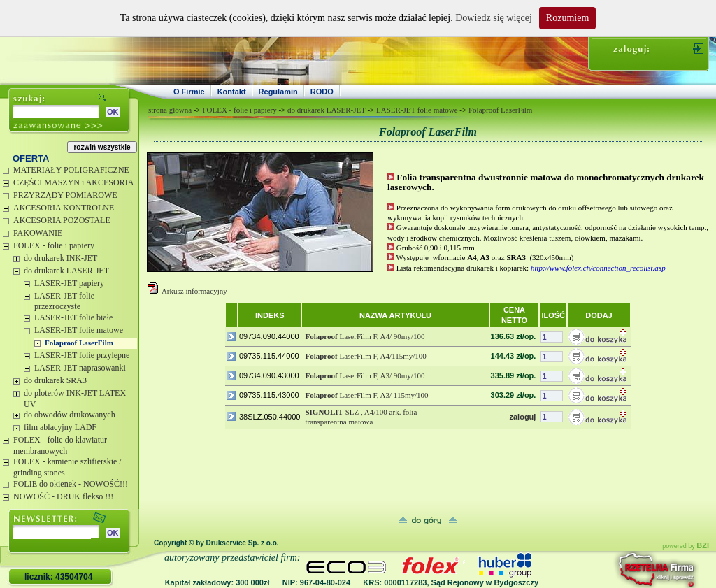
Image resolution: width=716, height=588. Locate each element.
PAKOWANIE (38, 233)
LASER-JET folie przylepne (82, 355)
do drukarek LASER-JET (66, 271)
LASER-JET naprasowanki (80, 368)
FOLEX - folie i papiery (54, 245)
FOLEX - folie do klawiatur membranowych (60, 445)
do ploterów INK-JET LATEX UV (75, 399)
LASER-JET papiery (69, 283)
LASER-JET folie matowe (79, 330)
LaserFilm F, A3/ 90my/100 (365, 375)
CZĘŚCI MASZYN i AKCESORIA (73, 182)
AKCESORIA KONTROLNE (64, 208)
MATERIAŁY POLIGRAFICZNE (71, 170)
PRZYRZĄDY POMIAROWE (65, 195)
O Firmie (189, 92)
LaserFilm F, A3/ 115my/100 (366, 395)
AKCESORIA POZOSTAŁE (62, 220)
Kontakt (232, 92)
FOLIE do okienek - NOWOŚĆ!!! (71, 484)
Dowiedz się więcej (494, 18)
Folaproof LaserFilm (79, 343)
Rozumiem (567, 18)
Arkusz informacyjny (194, 291)
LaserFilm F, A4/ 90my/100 (365, 336)
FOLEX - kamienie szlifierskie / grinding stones (67, 467)
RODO (322, 92)
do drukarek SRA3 (55, 380)
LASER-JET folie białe (73, 317)
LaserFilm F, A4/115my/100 (365, 356)
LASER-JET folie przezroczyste (64, 301)
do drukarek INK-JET (60, 258)
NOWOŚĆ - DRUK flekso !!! (63, 496)
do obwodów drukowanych (70, 415)
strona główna (170, 110)
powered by (686, 546)
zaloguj (522, 417)
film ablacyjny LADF (60, 427)
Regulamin (278, 92)
